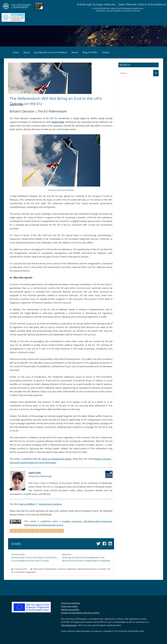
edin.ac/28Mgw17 (28, 504)
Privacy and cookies (69, 606)
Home (16, 52)
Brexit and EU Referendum (45, 569)
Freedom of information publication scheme (80, 613)
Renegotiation (58, 531)
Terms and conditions (70, 603)
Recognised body (69, 625)
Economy (61, 569)
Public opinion (33, 531)
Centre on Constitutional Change (56, 459)
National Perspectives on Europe (92, 569)
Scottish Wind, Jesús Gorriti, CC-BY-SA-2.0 (61, 190)
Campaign (22, 531)
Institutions (71, 569)
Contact (106, 52)
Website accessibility (70, 609)
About (26, 52)
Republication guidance (50, 504)
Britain (13, 531)
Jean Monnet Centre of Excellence (51, 52)
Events (75, 52)
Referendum (45, 531)
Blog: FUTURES (90, 52)
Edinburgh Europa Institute (122, 4)
